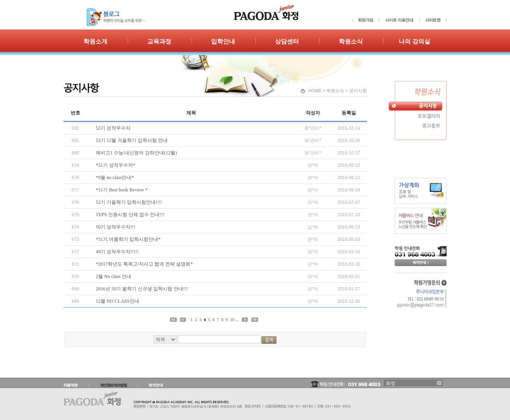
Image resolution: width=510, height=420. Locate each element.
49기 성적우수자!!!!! (117, 252)
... (237, 319)
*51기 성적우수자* (116, 165)
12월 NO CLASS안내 (118, 301)
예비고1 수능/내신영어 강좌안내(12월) (136, 153)
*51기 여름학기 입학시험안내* (128, 239)
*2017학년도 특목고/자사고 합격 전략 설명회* (144, 264)
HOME (315, 91)
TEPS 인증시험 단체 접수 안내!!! (130, 215)
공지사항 (358, 91)
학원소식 (335, 91)
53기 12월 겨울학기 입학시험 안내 (132, 140)
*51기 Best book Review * (122, 190)
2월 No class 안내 (114, 276)
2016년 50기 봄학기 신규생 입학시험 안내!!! (142, 289)
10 (232, 319)
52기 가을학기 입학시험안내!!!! (129, 202)
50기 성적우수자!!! (116, 227)
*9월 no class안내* (115, 177)
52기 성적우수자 (113, 128)
